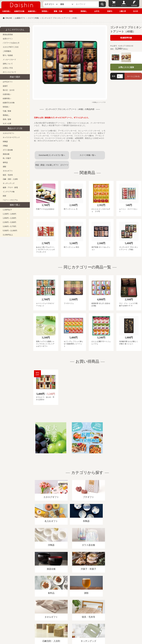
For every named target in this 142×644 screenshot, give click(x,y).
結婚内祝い (32, 11)
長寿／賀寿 (7, 119)
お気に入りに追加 (126, 67)
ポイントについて (9, 72)
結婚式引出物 (19, 11)
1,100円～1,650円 (9, 214)
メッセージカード (9, 60)
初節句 (110, 11)
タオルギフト (8, 171)
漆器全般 (6, 154)
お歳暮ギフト (20, 18)
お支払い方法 (8, 68)
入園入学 (123, 11)
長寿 (71, 11)
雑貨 (4, 196)
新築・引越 (58, 11)
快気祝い (45, 11)
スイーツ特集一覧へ (88, 155)
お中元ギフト (8, 82)
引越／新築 (7, 111)
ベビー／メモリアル (10, 200)
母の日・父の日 (9, 90)
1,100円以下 (7, 210)
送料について (8, 64)
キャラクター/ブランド (11, 137)
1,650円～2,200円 (9, 218)
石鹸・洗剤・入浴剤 (10, 179)
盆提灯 (5, 86)
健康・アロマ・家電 (10, 187)
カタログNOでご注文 (11, 47)
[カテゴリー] (51, 4)
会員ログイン (8, 39)
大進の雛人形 (71, 630)
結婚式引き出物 (9, 103)
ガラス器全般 (8, 150)
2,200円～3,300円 (9, 222)
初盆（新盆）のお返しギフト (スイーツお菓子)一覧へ (52, 166)
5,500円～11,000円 (10, 231)
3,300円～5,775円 (9, 226)
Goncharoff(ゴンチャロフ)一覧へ (52, 155)
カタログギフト (9, 133)
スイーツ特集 (33, 18)
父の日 (135, 11)
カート (114, 5)
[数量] (120, 76)
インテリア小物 (9, 192)
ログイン (124, 5)
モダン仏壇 (7, 124)
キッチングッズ (9, 183)
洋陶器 (5, 146)
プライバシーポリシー (82, 612)
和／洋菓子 (7, 158)
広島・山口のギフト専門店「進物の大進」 (71, 627)
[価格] (67, 4)
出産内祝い (7, 11)
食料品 (5, 162)
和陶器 (5, 142)
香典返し (84, 11)
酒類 (4, 167)
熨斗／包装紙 (8, 55)
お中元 (97, 11)
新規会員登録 (8, 34)
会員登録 (134, 5)
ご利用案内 (7, 51)
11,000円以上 (8, 235)
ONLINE (9, 18)
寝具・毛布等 (8, 175)
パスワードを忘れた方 (11, 43)
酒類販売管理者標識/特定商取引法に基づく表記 (49, 612)
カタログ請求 (100, 612)
